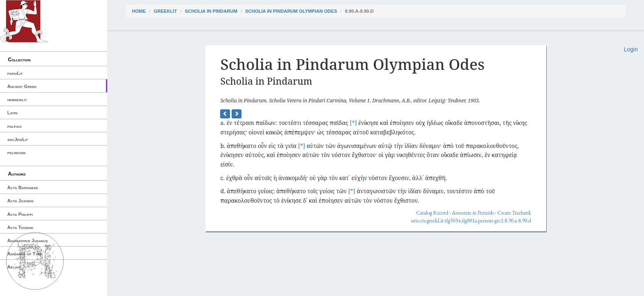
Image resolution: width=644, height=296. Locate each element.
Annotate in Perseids (473, 213)
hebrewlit (17, 99)
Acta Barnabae (23, 187)
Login (631, 49)
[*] (353, 123)
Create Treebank (514, 213)
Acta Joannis (21, 201)
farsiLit (15, 73)
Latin (13, 113)
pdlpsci (15, 126)
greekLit (165, 11)
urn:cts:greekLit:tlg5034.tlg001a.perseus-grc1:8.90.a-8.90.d (471, 221)
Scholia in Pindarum (211, 11)
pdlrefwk (17, 153)
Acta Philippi (20, 214)
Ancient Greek (22, 86)
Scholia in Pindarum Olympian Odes (291, 11)
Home (139, 11)
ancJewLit (18, 139)
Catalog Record (432, 213)
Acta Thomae (20, 227)
